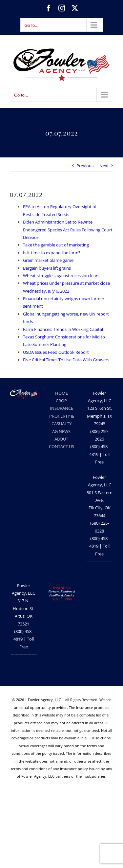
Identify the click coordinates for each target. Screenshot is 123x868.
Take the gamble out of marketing (56, 245)
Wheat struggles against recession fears (61, 276)
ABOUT (61, 439)
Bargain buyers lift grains (47, 268)
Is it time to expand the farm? (52, 253)
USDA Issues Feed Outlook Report (56, 352)
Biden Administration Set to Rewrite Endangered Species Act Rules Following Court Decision (68, 230)
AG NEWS (61, 431)
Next (104, 166)
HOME (61, 393)
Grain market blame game (48, 260)
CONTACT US (61, 446)
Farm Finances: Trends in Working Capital (63, 329)
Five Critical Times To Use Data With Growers (66, 360)
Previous (85, 166)
